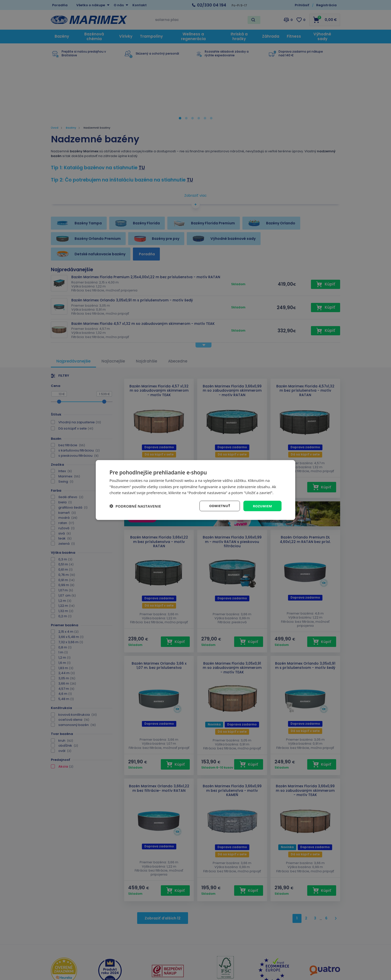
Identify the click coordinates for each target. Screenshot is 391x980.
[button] (135, 506)
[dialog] (195, 490)
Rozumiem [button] (262, 506)
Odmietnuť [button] (218, 506)
